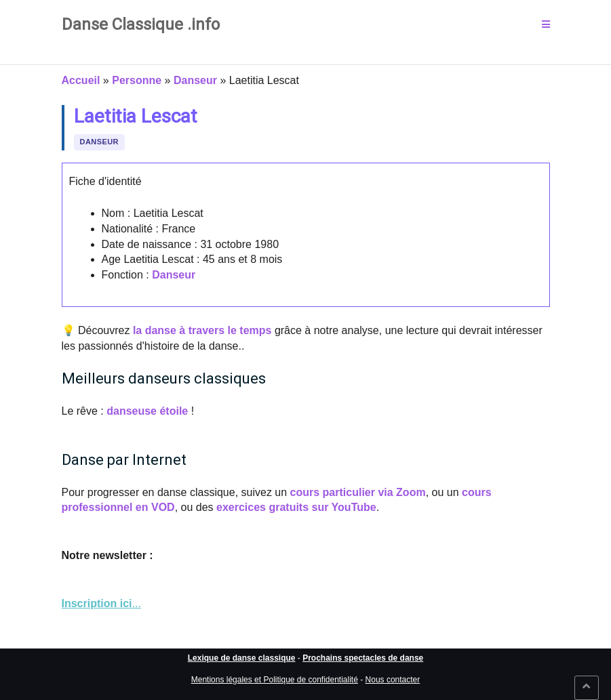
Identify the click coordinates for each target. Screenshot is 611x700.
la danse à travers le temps (202, 330)
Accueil (81, 80)
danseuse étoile (147, 411)
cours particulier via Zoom (358, 492)
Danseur (195, 80)
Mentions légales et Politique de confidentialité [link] (275, 680)
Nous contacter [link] (393, 680)
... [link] (101, 603)
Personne (137, 80)
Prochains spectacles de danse (363, 658)
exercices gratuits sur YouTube (296, 507)
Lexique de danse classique (242, 658)
